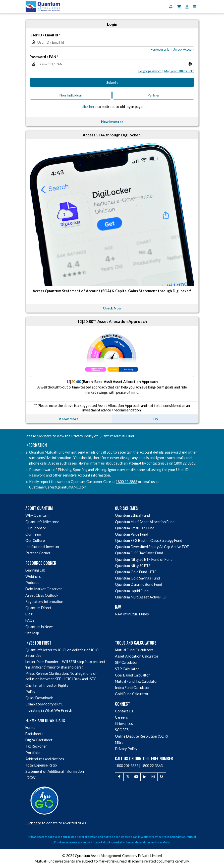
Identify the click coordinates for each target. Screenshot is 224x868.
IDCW (30, 778)
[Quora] (162, 777)
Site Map (32, 633)
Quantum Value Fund (132, 534)
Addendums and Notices (45, 759)
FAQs (30, 620)
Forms (30, 727)
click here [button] (89, 107)
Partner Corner (38, 553)
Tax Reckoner (36, 746)
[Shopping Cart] (179, 7)
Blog (29, 614)
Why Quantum (37, 515)
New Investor (112, 122)
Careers (121, 717)
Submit (112, 82)
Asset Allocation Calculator (137, 656)
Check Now (112, 308)
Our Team (33, 534)
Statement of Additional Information (55, 771)
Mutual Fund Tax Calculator (137, 681)
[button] (195, 7)
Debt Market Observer (44, 589)
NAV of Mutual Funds (132, 614)
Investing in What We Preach (49, 710)
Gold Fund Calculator (132, 694)
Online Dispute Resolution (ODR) (141, 736)
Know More (69, 419)
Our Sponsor (36, 528)
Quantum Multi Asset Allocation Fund (145, 522)
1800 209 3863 (127, 766)
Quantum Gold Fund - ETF (136, 572)
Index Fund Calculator (132, 688)
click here (44, 436)
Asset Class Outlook (42, 595)
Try (155, 419)
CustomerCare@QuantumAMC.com (58, 487)
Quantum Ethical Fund (132, 515)
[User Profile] (187, 7)
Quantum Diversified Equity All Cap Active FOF (152, 547)
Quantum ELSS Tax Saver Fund (139, 553)
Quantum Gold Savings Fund (137, 578)
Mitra (119, 742)
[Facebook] (119, 777)
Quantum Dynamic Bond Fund (139, 584)
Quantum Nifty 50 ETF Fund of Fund (144, 559)
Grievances (124, 723)
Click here (33, 823)
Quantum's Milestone (42, 522)
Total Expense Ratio (41, 765)
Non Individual (71, 95)
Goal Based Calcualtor (133, 675)
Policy (30, 692)
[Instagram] (153, 777)
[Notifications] (171, 7)
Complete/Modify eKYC (44, 704)
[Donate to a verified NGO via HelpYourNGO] (44, 800)
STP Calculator (127, 669)
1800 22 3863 (185, 463)
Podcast (32, 583)
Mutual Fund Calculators (134, 650)
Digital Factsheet (39, 740)
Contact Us (124, 711)
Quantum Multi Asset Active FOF (141, 597)
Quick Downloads (39, 698)
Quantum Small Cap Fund (135, 528)
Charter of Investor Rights (47, 685)
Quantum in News (39, 627)
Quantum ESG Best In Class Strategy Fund (149, 540)
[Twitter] (128, 777)
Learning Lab (35, 570)
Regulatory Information (44, 602)
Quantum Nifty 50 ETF (133, 566)
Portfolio (33, 753)
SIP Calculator (126, 662)
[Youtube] (136, 777)
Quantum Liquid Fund (132, 591)
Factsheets (34, 734)
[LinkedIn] (145, 777)
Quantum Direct (38, 608)
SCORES (122, 730)
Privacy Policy (126, 749)
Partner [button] (154, 95)
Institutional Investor (43, 547)
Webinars (33, 576)
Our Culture (35, 540)
